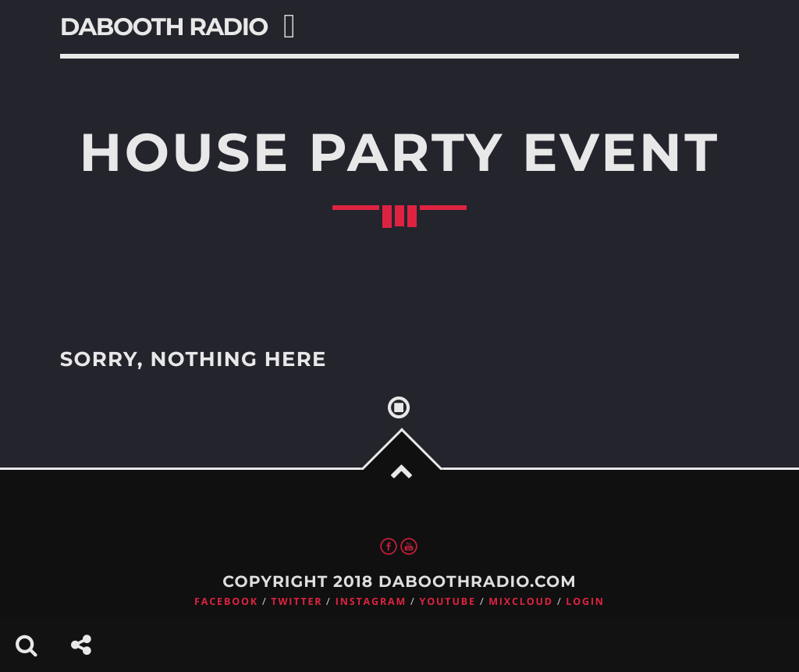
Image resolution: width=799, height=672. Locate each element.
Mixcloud (521, 601)
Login (585, 601)
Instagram (371, 601)
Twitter (297, 601)
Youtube (448, 601)
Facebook (226, 601)
